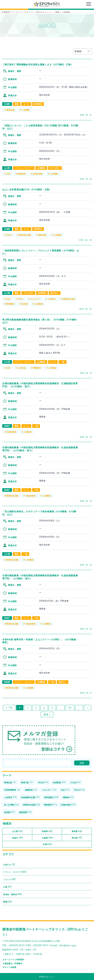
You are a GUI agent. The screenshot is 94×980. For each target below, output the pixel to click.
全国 (48, 844)
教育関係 (38, 104)
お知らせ (9, 864)
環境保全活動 (25, 235)
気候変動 (59, 782)
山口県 (7, 168)
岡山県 (77, 838)
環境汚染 (27, 782)
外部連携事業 (12, 790)
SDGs (9, 235)
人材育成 (52, 299)
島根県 (47, 831)
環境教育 (22, 174)
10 (70, 708)
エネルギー (35, 299)
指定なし (63, 682)
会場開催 (41, 168)
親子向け (54, 293)
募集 (17, 104)
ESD (8, 174)
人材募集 (25, 110)
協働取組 (31, 790)
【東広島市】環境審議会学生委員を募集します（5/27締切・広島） (38, 64)
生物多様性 (38, 174)
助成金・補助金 (12, 894)
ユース (26, 104)
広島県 (7, 104)
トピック (9, 879)
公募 (7, 887)
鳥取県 (7, 682)
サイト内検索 (10, 967)
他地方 (7, 426)
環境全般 (10, 110)
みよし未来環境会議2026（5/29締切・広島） (27, 190)
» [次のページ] (88, 708)
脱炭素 (25, 304)
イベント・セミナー (24, 168)
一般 (62, 362)
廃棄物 (68, 797)
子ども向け (55, 168)
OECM (43, 782)
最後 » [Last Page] (47, 714)
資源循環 (25, 812)
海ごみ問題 (11, 805)
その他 (75, 782)
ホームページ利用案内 (14, 959)
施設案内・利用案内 (13, 963)
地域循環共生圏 (30, 797)
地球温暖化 (51, 797)
